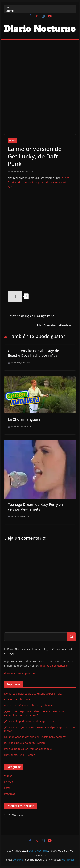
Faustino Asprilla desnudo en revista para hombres (35, 737)
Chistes (9, 782)
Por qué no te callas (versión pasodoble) (28, 749)
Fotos (7, 788)
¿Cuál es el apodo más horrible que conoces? (31, 721)
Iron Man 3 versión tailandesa (53, 325)
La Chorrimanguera (24, 419)
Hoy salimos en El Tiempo (20, 755)
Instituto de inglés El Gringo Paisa (29, 316)
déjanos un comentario (53, 666)
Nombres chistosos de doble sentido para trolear (34, 694)
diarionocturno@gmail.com (21, 673)
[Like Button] (15, 296)
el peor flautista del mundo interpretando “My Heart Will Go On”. (39, 182)
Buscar (71, 637)
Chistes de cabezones (17, 699)
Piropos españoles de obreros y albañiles (29, 705)
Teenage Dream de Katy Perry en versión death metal (35, 507)
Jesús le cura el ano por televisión (25, 743)
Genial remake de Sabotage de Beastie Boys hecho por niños (33, 353)
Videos (12, 140)
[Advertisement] (40, 82)
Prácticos (10, 794)
